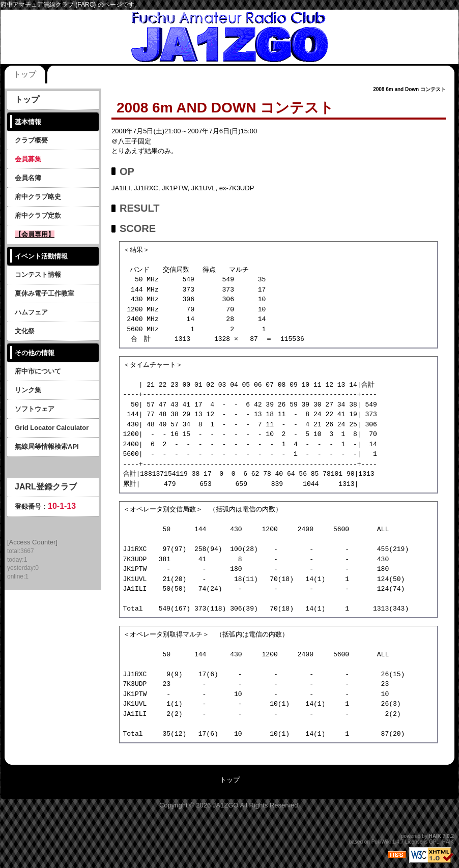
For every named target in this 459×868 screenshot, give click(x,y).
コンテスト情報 (38, 274)
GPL (434, 842)
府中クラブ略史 (38, 197)
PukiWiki (381, 842)
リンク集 (28, 390)
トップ (25, 74)
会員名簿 (28, 178)
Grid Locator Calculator (52, 428)
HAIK (435, 836)
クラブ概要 (31, 140)
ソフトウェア (35, 409)
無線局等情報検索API (47, 446)
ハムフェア (31, 312)
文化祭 (25, 331)
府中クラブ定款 (38, 215)
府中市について (38, 371)
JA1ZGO (226, 805)
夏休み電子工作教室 (45, 293)
